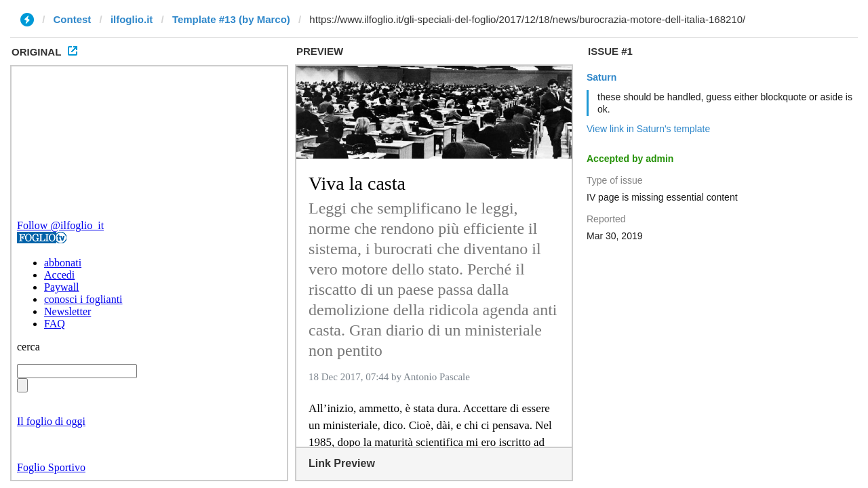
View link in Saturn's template (648, 129)
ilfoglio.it (132, 19)
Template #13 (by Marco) (231, 19)
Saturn (601, 77)
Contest (73, 19)
